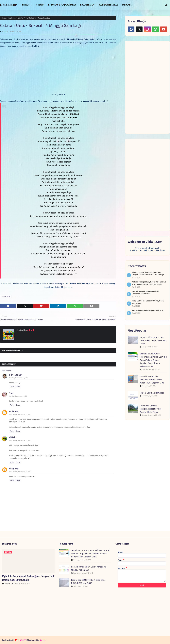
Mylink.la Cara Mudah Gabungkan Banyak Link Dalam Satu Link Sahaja (28, 578)
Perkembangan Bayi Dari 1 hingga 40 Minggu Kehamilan (89, 568)
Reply (12, 387)
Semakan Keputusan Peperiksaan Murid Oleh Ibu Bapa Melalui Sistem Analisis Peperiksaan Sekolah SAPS (153, 360)
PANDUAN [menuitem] (126, 5)
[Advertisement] (147, 87)
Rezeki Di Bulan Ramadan (152, 393)
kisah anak (12, 18)
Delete (18, 387)
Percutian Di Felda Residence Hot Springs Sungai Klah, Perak (151, 409)
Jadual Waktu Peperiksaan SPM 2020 (148, 310)
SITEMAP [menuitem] (40, 5)
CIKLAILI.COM (9, 5)
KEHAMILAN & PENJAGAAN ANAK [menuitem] (62, 5)
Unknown (14, 411)
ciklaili (31, 330)
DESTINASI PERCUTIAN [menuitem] (108, 5)
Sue (11, 393)
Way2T (23, 640)
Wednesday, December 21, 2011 (20, 414)
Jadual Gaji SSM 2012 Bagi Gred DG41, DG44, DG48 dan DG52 (153, 340)
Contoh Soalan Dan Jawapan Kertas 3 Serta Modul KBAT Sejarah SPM (152, 380)
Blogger (43, 640)
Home (4, 18)
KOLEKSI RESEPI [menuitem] (87, 5)
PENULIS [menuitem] (26, 5)
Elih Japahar (16, 375)
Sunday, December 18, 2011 (19, 378)
